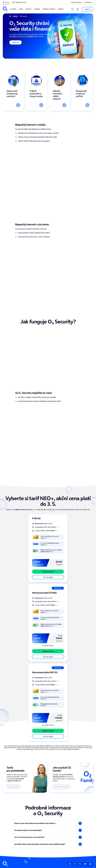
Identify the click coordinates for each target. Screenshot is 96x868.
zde (13, 857)
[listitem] (5, 9)
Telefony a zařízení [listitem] (49, 9)
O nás (60, 803)
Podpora (79, 803)
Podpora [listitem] (61, 9)
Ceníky (24, 812)
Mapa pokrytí (81, 816)
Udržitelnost (62, 820)
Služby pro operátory (84, 824)
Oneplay (6, 816)
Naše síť (24, 828)
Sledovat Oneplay (27, 816)
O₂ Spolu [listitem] (13, 9)
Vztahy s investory (64, 808)
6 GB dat (36, 445)
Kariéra (61, 828)
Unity (42, 812)
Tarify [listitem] (21, 9)
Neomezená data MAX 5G (45, 599)
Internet (6, 812)
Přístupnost (62, 824)
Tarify (5, 808)
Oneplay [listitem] (37, 9)
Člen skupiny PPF (65, 855)
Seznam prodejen (82, 812)
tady (32, 676)
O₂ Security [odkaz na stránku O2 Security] (39, 454)
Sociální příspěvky (27, 820)
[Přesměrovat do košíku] (78, 9)
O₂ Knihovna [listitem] (88, 2)
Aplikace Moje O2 (27, 808)
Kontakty (80, 808)
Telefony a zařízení (9, 820)
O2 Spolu (6, 803)
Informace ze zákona (65, 816)
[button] (87, 9)
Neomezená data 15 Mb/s (44, 519)
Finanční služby (8, 824)
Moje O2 (24, 803)
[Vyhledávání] (73, 9)
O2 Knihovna (44, 803)
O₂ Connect (45, 141)
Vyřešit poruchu (82, 820)
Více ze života (26, 824)
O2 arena (43, 808)
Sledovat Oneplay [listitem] (76, 2)
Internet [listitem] (29, 9)
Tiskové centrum (64, 812)
